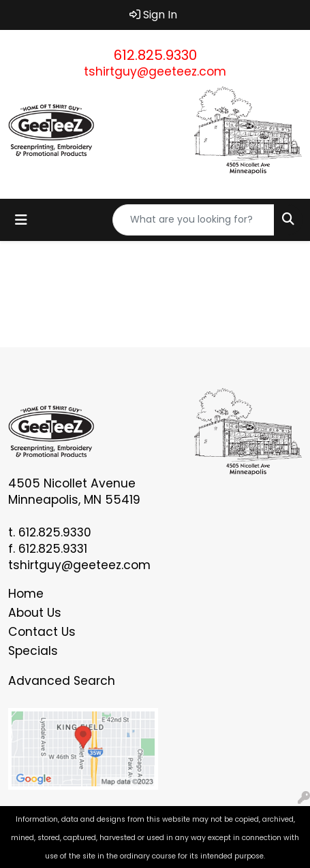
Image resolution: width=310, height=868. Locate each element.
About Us (35, 613)
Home (26, 594)
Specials (33, 651)
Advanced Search (62, 681)
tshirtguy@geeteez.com (155, 71)
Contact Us (42, 632)
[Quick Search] (193, 220)
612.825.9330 (155, 55)
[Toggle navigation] (21, 220)
